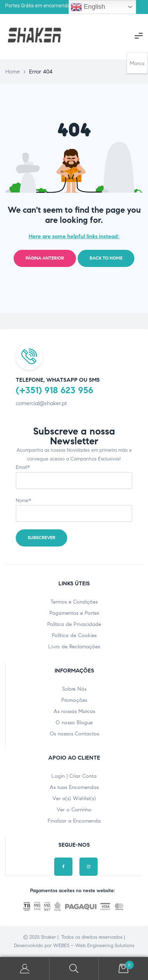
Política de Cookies (74, 635)
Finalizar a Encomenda (74, 821)
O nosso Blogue (74, 722)
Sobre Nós (74, 689)
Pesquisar (74, 969)
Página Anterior (45, 258)
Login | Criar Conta (74, 776)
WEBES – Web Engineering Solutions (94, 946)
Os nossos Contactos (74, 734)
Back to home (106, 258)
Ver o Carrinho (74, 810)
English (88, 7)
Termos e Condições (74, 602)
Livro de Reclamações (74, 647)
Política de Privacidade (74, 624)
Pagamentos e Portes (74, 613)
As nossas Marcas (74, 711)
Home (13, 72)
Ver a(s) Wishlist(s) (74, 798)
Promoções (74, 700)
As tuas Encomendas (74, 787)
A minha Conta (25, 969)
